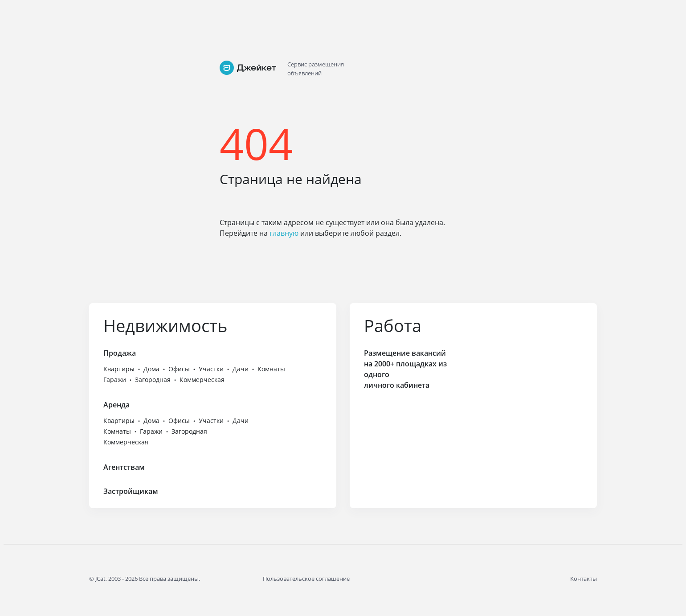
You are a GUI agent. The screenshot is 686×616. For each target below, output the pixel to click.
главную (284, 233)
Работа (393, 325)
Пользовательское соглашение (306, 579)
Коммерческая (202, 380)
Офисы (179, 369)
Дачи (241, 369)
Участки (211, 369)
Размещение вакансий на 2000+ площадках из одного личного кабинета (405, 369)
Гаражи (115, 380)
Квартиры (119, 369)
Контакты (584, 579)
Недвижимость (165, 325)
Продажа (120, 353)
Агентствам (124, 467)
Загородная (153, 380)
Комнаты (271, 369)
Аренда (116, 405)
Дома (151, 369)
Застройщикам (131, 491)
